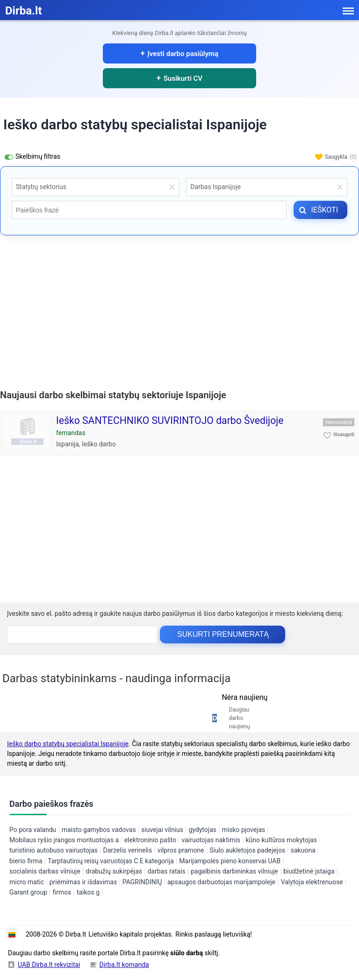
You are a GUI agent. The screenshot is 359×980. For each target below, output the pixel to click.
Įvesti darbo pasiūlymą (183, 54)
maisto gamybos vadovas (99, 830)
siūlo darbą (187, 953)
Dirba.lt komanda (124, 965)
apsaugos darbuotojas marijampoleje (221, 882)
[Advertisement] (179, 310)
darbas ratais (166, 871)
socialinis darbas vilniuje (45, 871)
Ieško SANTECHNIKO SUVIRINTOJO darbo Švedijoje (170, 420)
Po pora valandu (33, 830)
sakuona (303, 850)
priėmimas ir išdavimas (83, 882)
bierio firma (26, 861)
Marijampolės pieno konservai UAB (230, 861)
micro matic (27, 882)
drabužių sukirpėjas (114, 871)
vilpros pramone (181, 850)
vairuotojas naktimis (211, 840)
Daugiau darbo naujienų (239, 718)
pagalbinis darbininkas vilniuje (234, 871)
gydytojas (202, 830)
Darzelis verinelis (127, 850)
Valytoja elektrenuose (312, 882)
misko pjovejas (243, 830)
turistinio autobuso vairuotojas (54, 850)
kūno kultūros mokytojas (281, 840)
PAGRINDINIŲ (142, 882)
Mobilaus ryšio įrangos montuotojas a (64, 840)
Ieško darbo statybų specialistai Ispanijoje (68, 744)
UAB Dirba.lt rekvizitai (49, 965)
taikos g (88, 892)
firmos (62, 892)
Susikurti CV (183, 78)
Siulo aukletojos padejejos (247, 850)
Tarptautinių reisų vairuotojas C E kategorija (111, 861)
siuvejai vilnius (162, 830)
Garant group (28, 892)
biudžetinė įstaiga (309, 871)
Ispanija (68, 444)
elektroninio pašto (150, 840)
